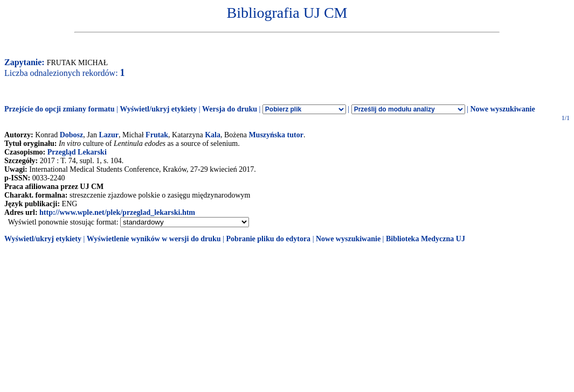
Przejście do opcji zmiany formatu (60, 109)
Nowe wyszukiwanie (502, 109)
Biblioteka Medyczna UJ (426, 239)
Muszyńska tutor (276, 135)
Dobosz (72, 135)
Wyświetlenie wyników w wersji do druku (154, 239)
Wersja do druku (230, 109)
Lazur (109, 135)
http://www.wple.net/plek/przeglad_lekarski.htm (117, 212)
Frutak (157, 135)
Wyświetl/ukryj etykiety (158, 109)
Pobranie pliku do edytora (268, 239)
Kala (213, 135)
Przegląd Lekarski (77, 152)
